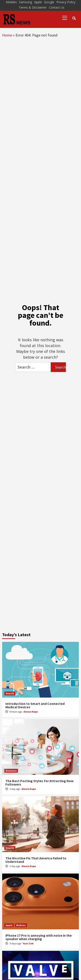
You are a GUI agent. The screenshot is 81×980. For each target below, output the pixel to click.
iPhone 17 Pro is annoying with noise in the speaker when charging (39, 937)
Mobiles (11, 2)
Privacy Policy (66, 2)
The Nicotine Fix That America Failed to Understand (36, 860)
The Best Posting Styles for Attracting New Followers (39, 783)
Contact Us (57, 7)
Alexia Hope (31, 712)
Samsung (25, 2)
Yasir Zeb (28, 943)
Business (11, 771)
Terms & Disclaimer (33, 7)
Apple (38, 2)
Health (10, 693)
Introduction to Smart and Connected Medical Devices (35, 705)
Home (7, 35)
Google (49, 2)
